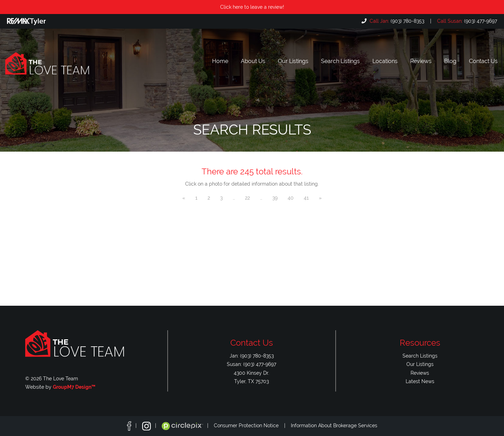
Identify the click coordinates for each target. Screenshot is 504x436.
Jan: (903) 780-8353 (252, 356)
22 (247, 198)
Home (220, 61)
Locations (385, 61)
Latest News (420, 381)
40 (291, 198)
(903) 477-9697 (466, 21)
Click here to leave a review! (252, 7)
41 (306, 198)
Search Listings (340, 61)
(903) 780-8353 (396, 21)
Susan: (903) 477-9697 (251, 364)
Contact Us (483, 61)
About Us (253, 61)
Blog (450, 61)
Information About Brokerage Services (334, 425)
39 (275, 198)
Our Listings (293, 61)
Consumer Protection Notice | (252, 425)
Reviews (421, 61)
